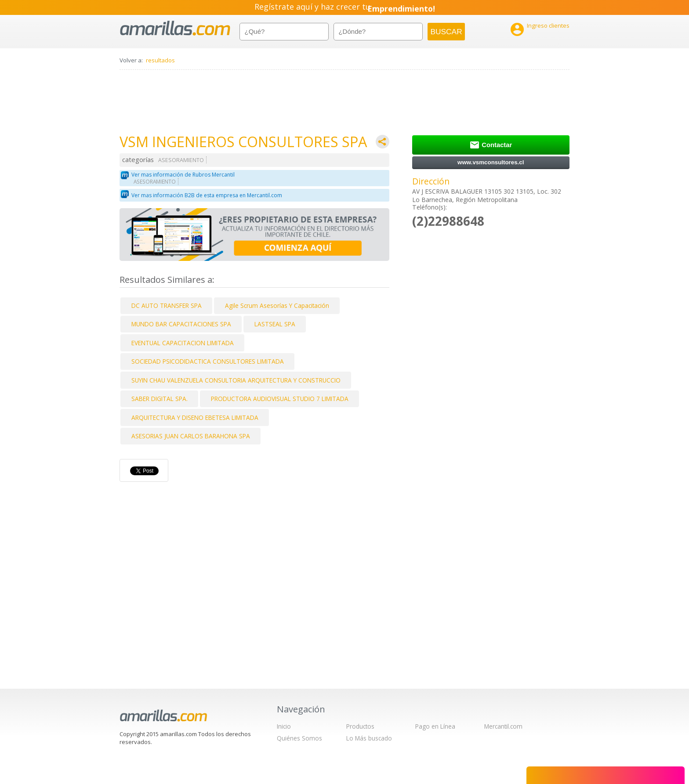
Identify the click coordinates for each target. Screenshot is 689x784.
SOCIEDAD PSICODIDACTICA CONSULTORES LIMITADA (208, 361)
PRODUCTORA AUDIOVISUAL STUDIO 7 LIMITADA (280, 399)
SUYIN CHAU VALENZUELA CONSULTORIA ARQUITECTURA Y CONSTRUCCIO (236, 380)
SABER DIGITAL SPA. (160, 399)
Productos (360, 726)
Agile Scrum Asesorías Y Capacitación (277, 305)
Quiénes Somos (299, 738)
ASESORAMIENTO (181, 160)
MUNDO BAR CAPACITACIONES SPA (181, 324)
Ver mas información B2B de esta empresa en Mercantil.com (207, 195)
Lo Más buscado (369, 738)
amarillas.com (175, 28)
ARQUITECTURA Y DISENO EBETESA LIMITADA (195, 417)
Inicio (284, 726)
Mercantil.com (503, 726)
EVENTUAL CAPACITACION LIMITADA (183, 343)
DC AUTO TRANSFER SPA (167, 305)
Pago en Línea (435, 726)
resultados (160, 60)
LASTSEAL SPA (275, 324)
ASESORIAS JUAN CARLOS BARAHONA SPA (191, 436)
